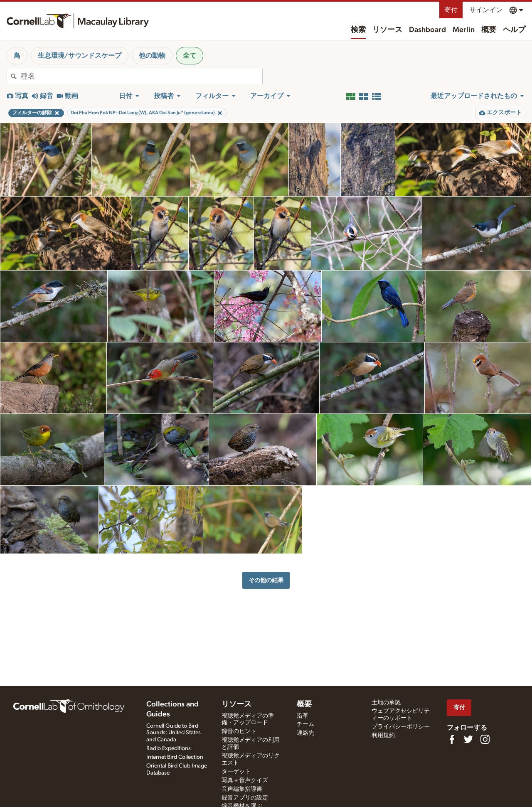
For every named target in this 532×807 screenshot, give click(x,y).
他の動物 (152, 56)
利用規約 (383, 736)
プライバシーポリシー (401, 727)
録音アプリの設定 (245, 798)
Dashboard (427, 30)
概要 (489, 30)
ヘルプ (514, 30)
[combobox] (141, 76)
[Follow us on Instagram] (485, 739)
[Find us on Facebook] (452, 739)
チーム (305, 724)
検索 (358, 30)
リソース (387, 30)
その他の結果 (266, 580)
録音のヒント (239, 731)
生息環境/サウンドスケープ (80, 56)
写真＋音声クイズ (245, 780)
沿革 (303, 716)
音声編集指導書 (242, 789)
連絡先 (305, 733)
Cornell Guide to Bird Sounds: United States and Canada (174, 733)
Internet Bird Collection (175, 757)
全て (190, 56)
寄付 (451, 10)
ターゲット (236, 772)
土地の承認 (386, 703)
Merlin (464, 30)
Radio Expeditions (169, 748)
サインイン (486, 10)
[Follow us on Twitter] (468, 739)
